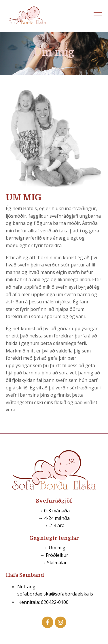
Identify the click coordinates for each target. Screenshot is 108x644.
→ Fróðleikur (54, 555)
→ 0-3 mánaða (54, 511)
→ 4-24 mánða (54, 518)
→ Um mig (54, 548)
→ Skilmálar (54, 563)
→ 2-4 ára (54, 525)
